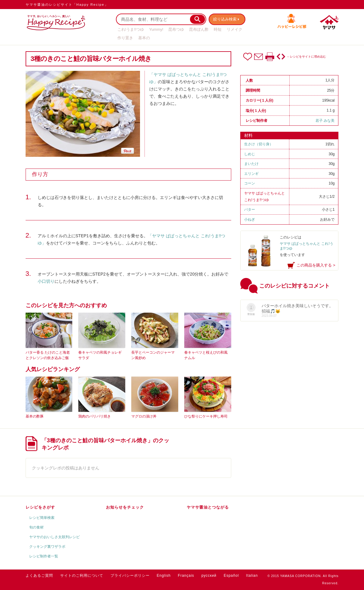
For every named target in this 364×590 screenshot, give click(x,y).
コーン (250, 183)
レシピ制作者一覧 (44, 556)
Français (186, 576)
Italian (252, 576)
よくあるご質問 (39, 576)
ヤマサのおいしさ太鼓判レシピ (54, 537)
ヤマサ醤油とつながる (208, 507)
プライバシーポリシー (130, 576)
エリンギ (251, 174)
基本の (144, 38)
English (164, 576)
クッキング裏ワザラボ (47, 547)
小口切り (46, 281)
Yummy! (156, 29)
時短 (218, 29)
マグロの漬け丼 (144, 416)
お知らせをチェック (125, 507)
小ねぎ (250, 219)
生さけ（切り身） (259, 144)
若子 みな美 (325, 121)
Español (231, 576)
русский (209, 576)
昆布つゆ (176, 29)
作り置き (125, 38)
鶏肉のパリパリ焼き (95, 416)
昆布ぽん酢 (199, 29)
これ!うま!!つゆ (131, 29)
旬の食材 (36, 527)
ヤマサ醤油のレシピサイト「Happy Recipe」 (67, 5)
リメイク (235, 29)
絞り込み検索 (226, 19)
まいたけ (251, 164)
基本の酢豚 (35, 416)
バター (250, 210)
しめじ (250, 154)
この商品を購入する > (316, 265)
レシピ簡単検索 (42, 518)
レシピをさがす (40, 507)
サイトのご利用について (82, 576)
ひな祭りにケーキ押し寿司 (206, 416)
